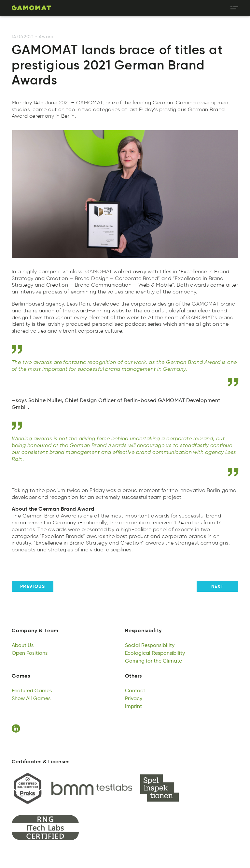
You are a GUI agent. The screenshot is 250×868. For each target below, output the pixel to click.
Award (46, 37)
